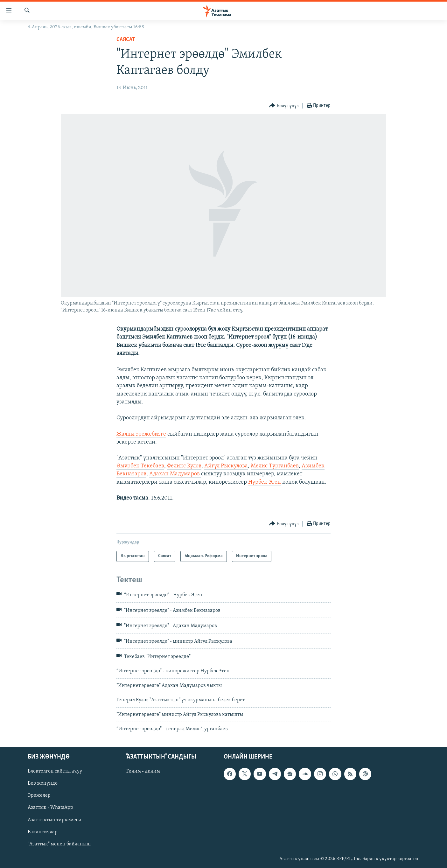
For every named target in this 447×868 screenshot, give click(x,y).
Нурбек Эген (265, 482)
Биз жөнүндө (43, 784)
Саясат (126, 40)
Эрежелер (39, 796)
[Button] (284, 106)
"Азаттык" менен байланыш (59, 844)
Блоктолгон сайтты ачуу (55, 772)
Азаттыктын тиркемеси (55, 820)
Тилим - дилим (143, 772)
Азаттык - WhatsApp (50, 808)
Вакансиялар (43, 832)
